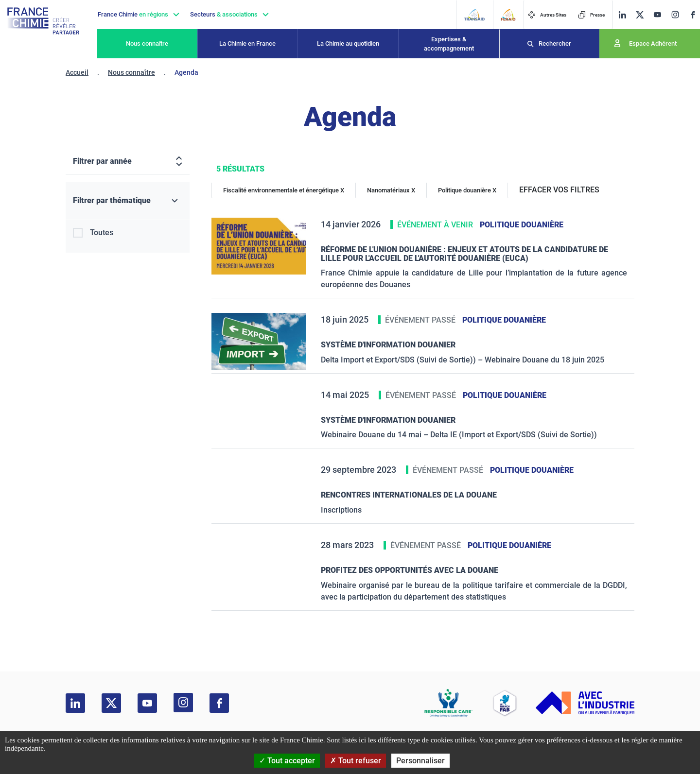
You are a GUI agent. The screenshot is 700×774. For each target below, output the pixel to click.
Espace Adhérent (653, 43)
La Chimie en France (247, 43)
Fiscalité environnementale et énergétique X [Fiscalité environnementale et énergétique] (284, 190)
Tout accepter (287, 761)
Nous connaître (147, 43)
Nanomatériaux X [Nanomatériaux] (391, 190)
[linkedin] (622, 15)
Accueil (77, 72)
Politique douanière (522, 225)
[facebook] (693, 15)
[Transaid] (474, 15)
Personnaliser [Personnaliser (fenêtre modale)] (420, 761)
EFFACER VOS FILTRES (559, 190)
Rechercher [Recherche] (555, 43)
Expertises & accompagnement (449, 44)
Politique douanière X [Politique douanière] (467, 190)
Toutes (102, 232)
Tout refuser (356, 761)
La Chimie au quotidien (348, 43)
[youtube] (657, 15)
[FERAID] (508, 15)
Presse (591, 15)
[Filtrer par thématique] (128, 201)
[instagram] (675, 15)
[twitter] (640, 15)
